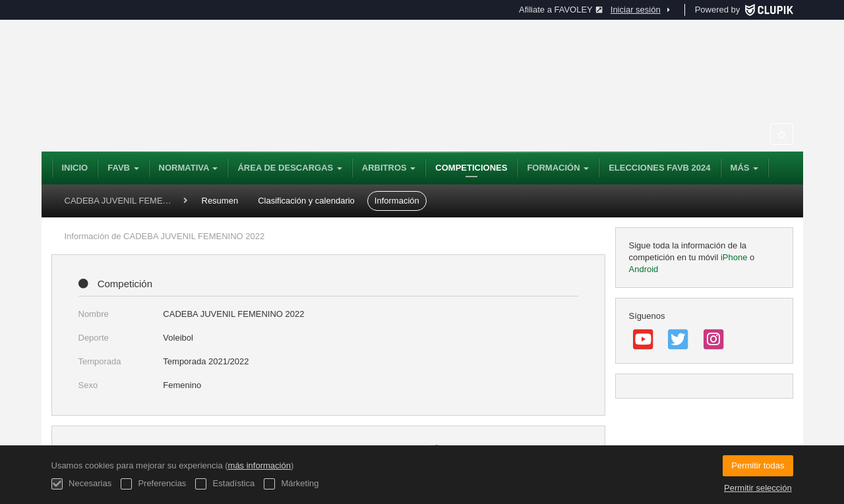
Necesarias (82, 484)
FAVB (123, 168)
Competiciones (471, 168)
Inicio (75, 168)
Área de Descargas (289, 168)
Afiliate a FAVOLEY (561, 10)
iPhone (734, 257)
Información (397, 201)
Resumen (220, 201)
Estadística (225, 484)
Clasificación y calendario (306, 201)
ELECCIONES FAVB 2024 (659, 168)
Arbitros (389, 168)
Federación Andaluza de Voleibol (233, 86)
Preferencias (154, 484)
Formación (558, 168)
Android (644, 269)
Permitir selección (758, 488)
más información (259, 465)
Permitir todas (758, 465)
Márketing (291, 484)
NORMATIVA (189, 168)
